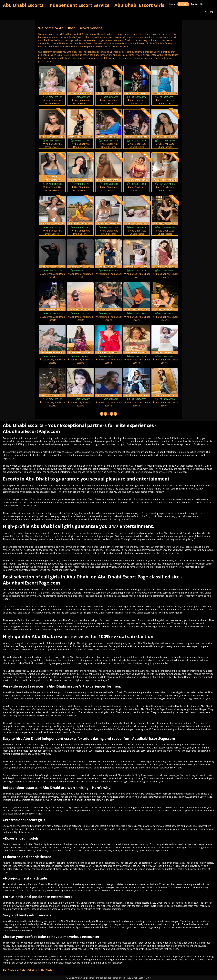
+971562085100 (54, 97)
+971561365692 (110, 97)
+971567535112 (138, 313)
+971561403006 (167, 227)
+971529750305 (82, 356)
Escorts (183, 4)
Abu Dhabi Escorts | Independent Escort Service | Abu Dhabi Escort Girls (84, 5)
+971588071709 (82, 184)
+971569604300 (138, 97)
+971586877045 (110, 140)
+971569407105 (110, 356)
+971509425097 (54, 184)
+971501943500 (54, 227)
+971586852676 (110, 227)
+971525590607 (167, 313)
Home (172, 4)
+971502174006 (138, 140)
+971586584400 (167, 140)
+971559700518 (110, 184)
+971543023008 (82, 97)
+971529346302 (167, 356)
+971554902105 (54, 270)
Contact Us (197, 4)
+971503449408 (138, 184)
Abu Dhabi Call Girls (14, 970)
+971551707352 (167, 97)
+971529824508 (82, 399)
